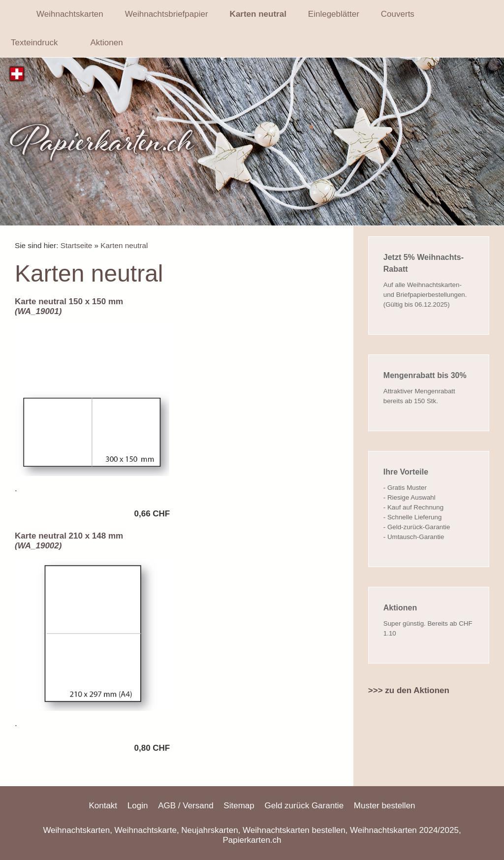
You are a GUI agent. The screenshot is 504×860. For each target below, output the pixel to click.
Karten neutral (124, 245)
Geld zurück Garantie (304, 806)
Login (138, 806)
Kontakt (103, 806)
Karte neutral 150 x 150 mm (69, 306)
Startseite (77, 245)
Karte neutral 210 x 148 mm (69, 541)
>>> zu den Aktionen (409, 690)
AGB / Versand (186, 806)
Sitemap (239, 806)
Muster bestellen (385, 806)
